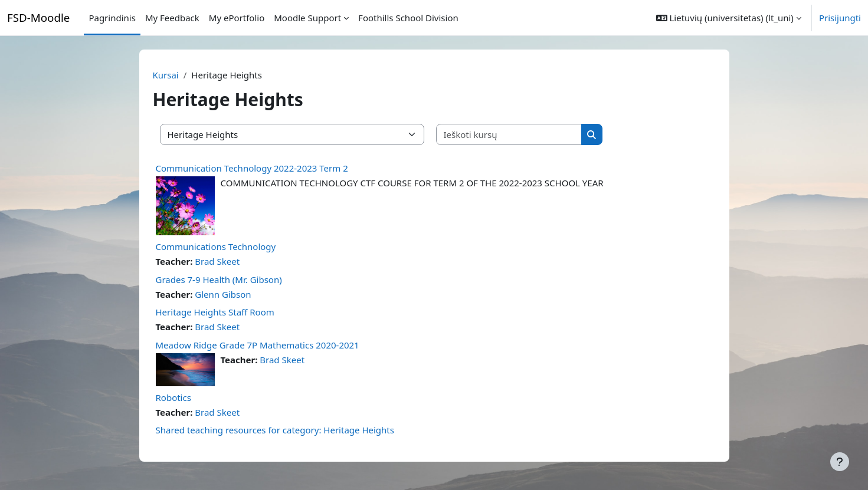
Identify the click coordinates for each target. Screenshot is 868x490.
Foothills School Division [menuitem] (408, 18)
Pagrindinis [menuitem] (112, 18)
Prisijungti (840, 18)
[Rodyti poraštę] (840, 462)
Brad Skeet (217, 261)
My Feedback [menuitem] (172, 18)
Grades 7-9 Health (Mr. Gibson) (219, 279)
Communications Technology (216, 246)
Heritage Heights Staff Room (215, 312)
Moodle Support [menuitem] (307, 18)
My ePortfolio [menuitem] (237, 18)
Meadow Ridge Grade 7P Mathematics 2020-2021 (258, 345)
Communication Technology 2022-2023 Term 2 (252, 168)
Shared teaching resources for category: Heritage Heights (275, 430)
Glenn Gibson (223, 294)
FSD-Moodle (38, 17)
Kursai (166, 75)
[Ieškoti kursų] (509, 135)
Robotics (173, 397)
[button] (729, 18)
